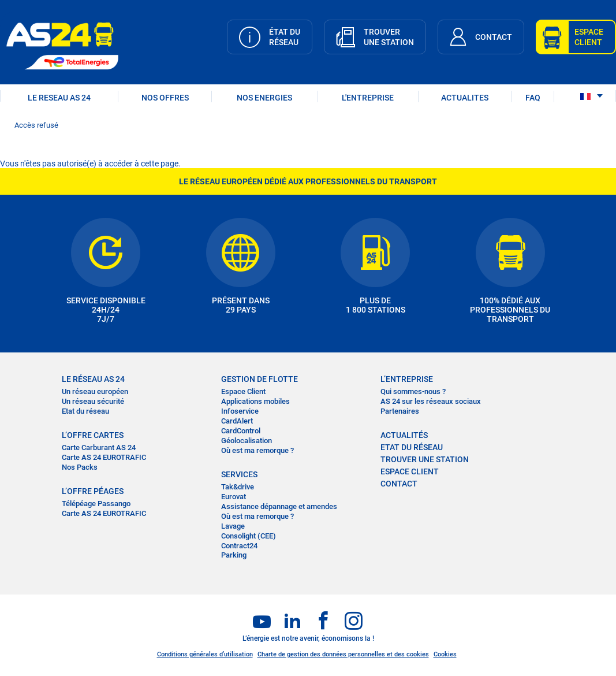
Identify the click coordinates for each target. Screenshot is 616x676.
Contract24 (239, 546)
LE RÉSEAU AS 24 (93, 379)
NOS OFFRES (165, 98)
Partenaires (400, 411)
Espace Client (243, 391)
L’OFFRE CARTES (93, 435)
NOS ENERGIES (264, 98)
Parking (234, 555)
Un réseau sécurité (93, 401)
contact (399, 484)
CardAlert (237, 421)
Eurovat (234, 497)
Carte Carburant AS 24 (99, 447)
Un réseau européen (95, 391)
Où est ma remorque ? (257, 450)
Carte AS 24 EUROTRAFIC (104, 457)
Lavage (233, 526)
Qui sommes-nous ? (413, 391)
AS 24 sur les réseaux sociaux (431, 401)
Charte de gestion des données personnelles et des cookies (343, 654)
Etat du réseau (85, 411)
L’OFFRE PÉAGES (93, 491)
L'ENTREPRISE (368, 98)
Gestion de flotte (260, 379)
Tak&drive (238, 487)
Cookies (445, 654)
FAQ (533, 98)
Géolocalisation (247, 441)
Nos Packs (80, 467)
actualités (404, 435)
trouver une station (425, 459)
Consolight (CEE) (249, 536)
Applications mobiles (255, 401)
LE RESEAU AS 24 (59, 98)
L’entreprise (407, 379)
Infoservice (240, 411)
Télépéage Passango (96, 504)
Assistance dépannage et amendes (279, 506)
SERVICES (239, 474)
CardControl (241, 431)
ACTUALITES (465, 98)
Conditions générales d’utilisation (205, 654)
